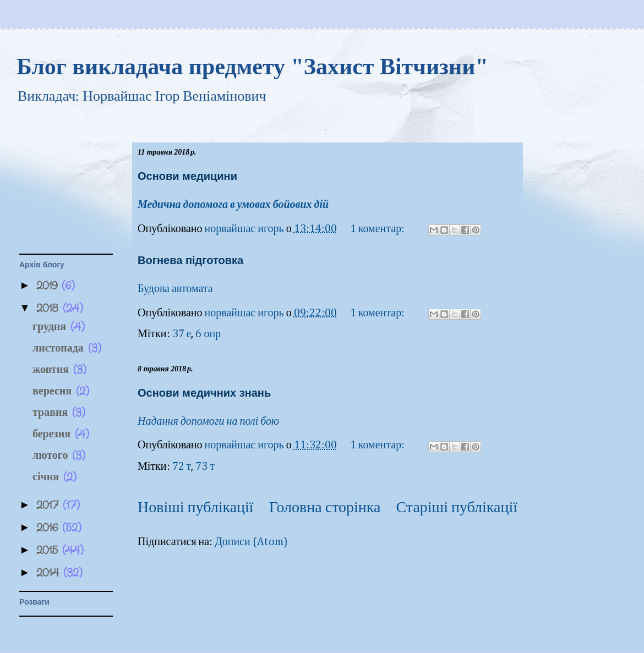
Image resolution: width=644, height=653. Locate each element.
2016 (49, 528)
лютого (52, 456)
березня (54, 434)
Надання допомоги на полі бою (208, 421)
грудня (51, 327)
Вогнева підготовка (190, 260)
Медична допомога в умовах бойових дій (234, 205)
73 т (205, 467)
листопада (60, 349)
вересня (54, 391)
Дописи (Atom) (251, 542)
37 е (182, 334)
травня (52, 413)
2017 (50, 505)
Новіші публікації (196, 508)
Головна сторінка (325, 508)
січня (48, 477)
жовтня (53, 370)
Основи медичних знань (204, 393)
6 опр (208, 334)
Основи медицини (187, 176)
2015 (49, 550)
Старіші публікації (457, 508)
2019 (49, 286)
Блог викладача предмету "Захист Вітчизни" (252, 67)
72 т (182, 467)
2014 (50, 573)
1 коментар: (378, 229)
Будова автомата (175, 289)
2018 (50, 308)
